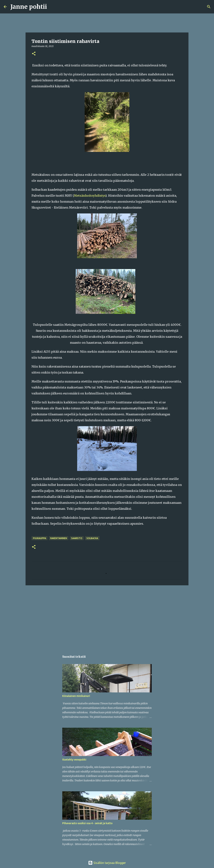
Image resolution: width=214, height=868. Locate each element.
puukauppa (40, 538)
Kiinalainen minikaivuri (76, 696)
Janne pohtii (29, 7)
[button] (34, 54)
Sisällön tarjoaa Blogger (107, 863)
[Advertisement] (107, 617)
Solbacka (92, 538)
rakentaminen (59, 538)
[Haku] (52, 7)
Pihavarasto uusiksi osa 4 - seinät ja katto (87, 823)
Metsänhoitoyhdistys (90, 196)
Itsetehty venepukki (74, 760)
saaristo (77, 538)
